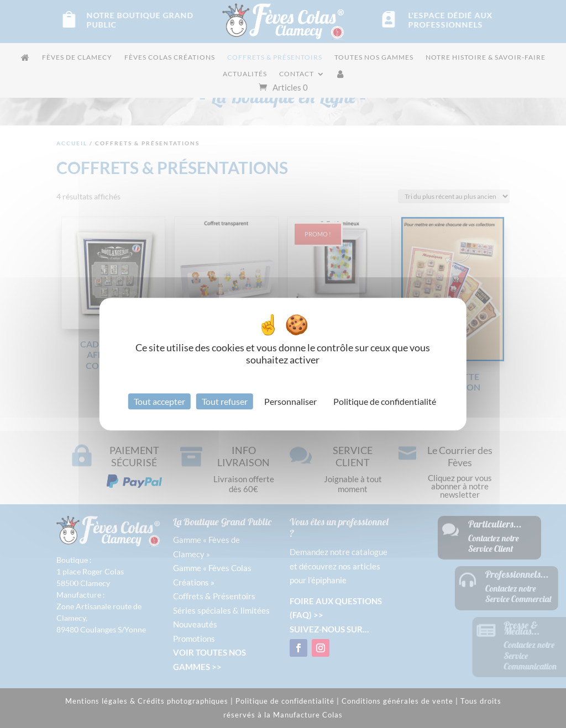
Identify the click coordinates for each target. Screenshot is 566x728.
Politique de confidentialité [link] (385, 401)
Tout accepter (159, 401)
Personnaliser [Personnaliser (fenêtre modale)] (290, 401)
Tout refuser (225, 401)
